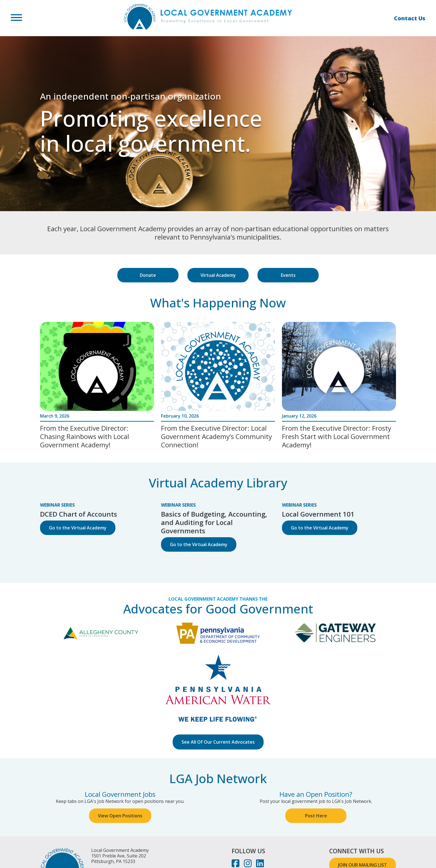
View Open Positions (120, 816)
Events (288, 275)
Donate (148, 275)
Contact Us (410, 18)
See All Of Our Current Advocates (218, 742)
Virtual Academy (218, 275)
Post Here (316, 816)
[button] (16, 18)
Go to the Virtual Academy (78, 528)
